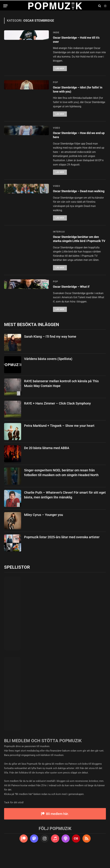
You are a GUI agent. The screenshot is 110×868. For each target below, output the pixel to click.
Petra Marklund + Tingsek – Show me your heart (59, 441)
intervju (59, 241)
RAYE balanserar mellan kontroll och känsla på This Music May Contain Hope (61, 399)
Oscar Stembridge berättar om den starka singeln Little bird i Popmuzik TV (76, 251)
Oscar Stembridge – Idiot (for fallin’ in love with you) (76, 91)
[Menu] (5, 6)
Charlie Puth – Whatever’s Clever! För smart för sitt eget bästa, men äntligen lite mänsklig (65, 510)
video (57, 130)
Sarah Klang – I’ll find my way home (50, 352)
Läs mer (60, 70)
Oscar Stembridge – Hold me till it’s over (78, 40)
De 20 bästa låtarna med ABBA (47, 463)
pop (55, 83)
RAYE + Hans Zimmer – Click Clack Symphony (57, 419)
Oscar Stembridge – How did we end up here (78, 138)
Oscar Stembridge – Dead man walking (76, 198)
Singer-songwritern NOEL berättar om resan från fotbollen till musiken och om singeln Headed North (61, 488)
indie (56, 32)
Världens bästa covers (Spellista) (48, 374)
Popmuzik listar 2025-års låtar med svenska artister (62, 553)
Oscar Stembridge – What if (74, 302)
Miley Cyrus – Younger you (44, 530)
